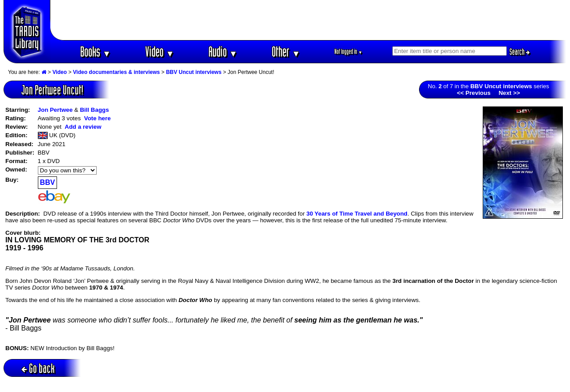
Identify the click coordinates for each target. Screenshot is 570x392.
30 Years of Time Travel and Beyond (357, 214)
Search (520, 52)
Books (96, 51)
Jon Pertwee (55, 110)
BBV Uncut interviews (194, 72)
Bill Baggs (94, 110)
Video (160, 51)
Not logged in (348, 51)
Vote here (98, 118)
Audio (223, 51)
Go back (38, 368)
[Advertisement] (309, 20)
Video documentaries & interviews (116, 72)
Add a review (83, 127)
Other (286, 51)
